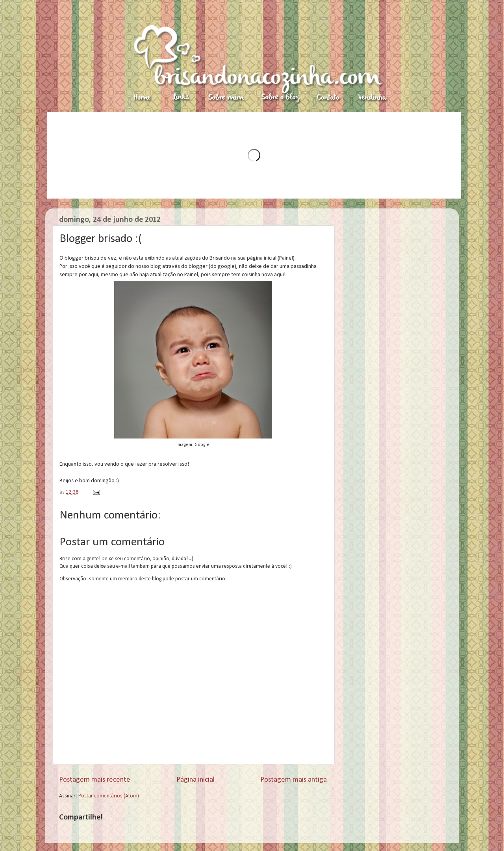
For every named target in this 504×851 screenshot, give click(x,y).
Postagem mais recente (95, 780)
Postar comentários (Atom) (109, 796)
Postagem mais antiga (294, 780)
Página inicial (195, 780)
